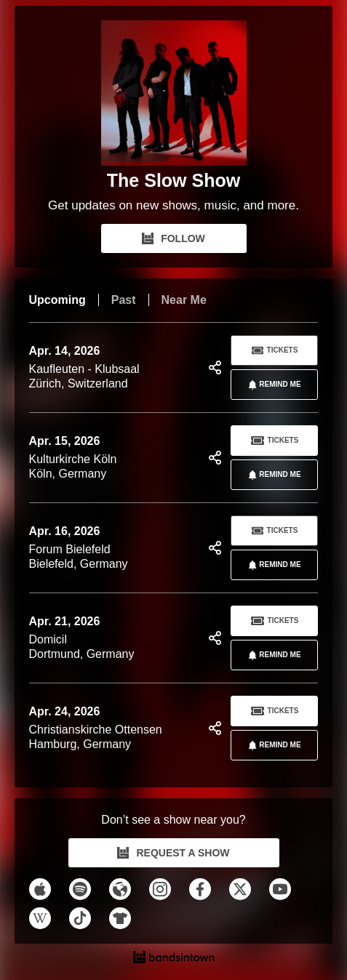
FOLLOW (173, 238)
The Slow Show (173, 180)
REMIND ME (272, 385)
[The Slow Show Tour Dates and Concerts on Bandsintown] (174, 959)
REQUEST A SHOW (173, 853)
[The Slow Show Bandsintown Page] (174, 93)
